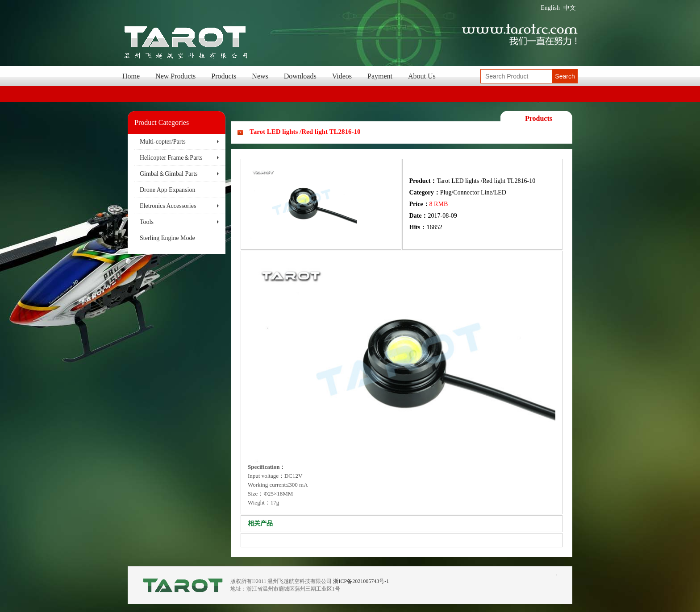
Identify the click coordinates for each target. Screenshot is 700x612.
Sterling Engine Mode (167, 238)
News (260, 76)
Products (224, 76)
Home (131, 76)
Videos (342, 76)
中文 (570, 8)
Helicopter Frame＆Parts (171, 158)
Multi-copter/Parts (163, 142)
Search (565, 76)
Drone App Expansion (167, 190)
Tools (147, 222)
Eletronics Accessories (168, 206)
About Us (422, 76)
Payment (380, 76)
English (550, 8)
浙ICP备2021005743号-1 (361, 581)
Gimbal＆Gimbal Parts (169, 174)
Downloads (300, 76)
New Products (175, 76)
